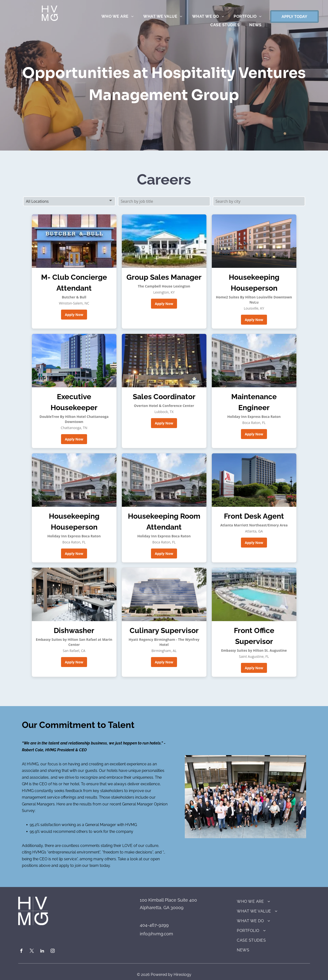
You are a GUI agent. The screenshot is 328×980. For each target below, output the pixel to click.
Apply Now (74, 315)
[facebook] (21, 951)
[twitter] (32, 951)
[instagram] (53, 951)
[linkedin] (42, 951)
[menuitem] (117, 17)
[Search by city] (259, 201)
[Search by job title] (164, 201)
